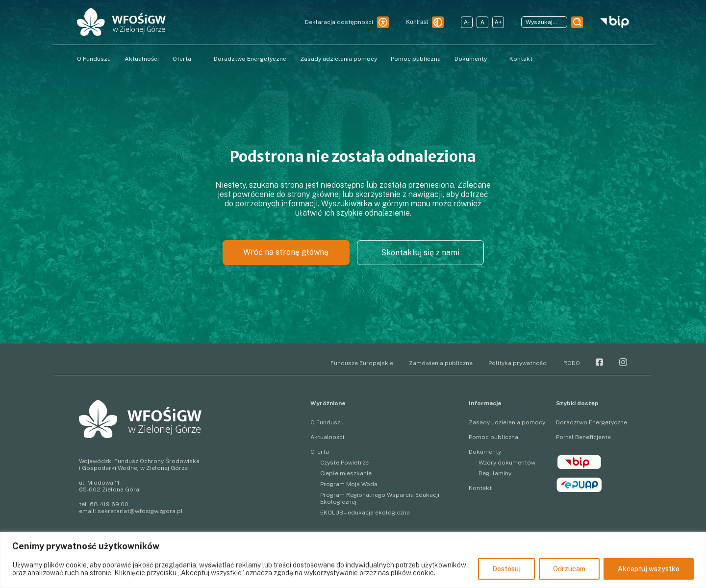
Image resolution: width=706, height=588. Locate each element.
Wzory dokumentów (507, 463)
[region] (353, 560)
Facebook (600, 362)
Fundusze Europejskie (362, 363)
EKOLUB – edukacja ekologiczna (365, 513)
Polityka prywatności (518, 363)
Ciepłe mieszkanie (346, 473)
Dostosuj (506, 569)
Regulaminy (495, 473)
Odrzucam (569, 569)
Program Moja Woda (349, 484)
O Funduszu (94, 59)
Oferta (182, 59)
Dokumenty (471, 59)
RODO (572, 363)
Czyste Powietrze (344, 463)
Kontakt (521, 59)
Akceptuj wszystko (649, 569)
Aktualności (142, 59)
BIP (579, 462)
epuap (579, 485)
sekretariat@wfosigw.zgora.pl (140, 511)
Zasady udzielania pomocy (339, 59)
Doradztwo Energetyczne (250, 59)
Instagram (623, 362)
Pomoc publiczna (416, 59)
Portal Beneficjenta (583, 437)
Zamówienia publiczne (441, 363)
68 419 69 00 (109, 504)
